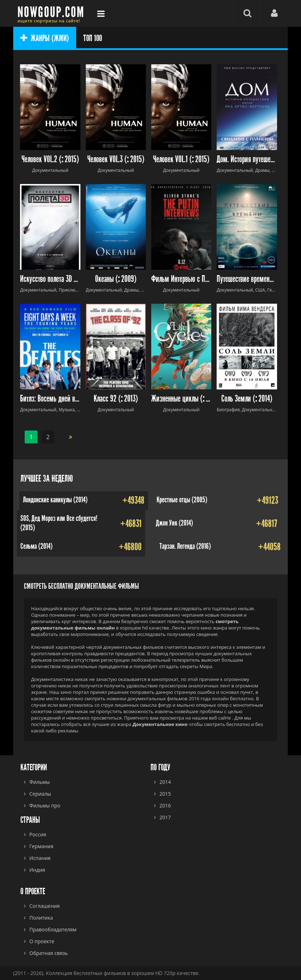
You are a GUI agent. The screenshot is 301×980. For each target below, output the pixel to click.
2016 (165, 805)
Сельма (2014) (36, 546)
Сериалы (40, 794)
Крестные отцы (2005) (182, 500)
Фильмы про (45, 805)
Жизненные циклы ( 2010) (181, 399)
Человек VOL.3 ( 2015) (116, 160)
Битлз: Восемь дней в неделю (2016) (50, 399)
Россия (38, 834)
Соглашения (45, 906)
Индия (37, 870)
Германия (41, 846)
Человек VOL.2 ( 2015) (50, 160)
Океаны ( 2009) (116, 279)
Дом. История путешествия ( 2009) (247, 160)
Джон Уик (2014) (174, 523)
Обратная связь (49, 953)
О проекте (42, 941)
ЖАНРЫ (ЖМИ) (45, 38)
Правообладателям (53, 929)
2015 (165, 794)
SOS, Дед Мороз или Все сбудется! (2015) (59, 523)
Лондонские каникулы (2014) (55, 500)
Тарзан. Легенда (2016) (185, 546)
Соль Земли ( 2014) (247, 399)
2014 (165, 782)
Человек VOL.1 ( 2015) (181, 160)
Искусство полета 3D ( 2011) (50, 279)
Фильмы (40, 782)
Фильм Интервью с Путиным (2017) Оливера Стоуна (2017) (181, 279)
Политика (41, 918)
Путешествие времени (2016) (247, 279)
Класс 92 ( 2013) (116, 399)
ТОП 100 (93, 38)
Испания (40, 858)
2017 (165, 817)
